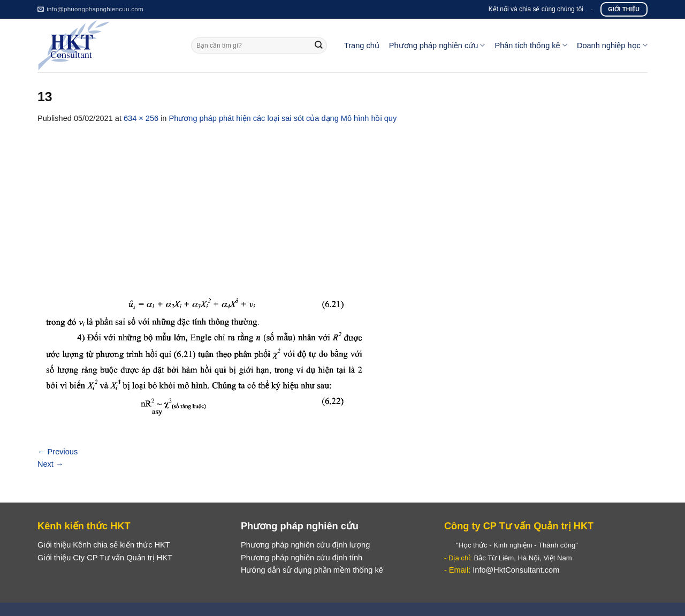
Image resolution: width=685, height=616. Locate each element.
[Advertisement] (342, 205)
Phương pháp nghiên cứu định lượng (305, 545)
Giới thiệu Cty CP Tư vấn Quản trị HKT (105, 558)
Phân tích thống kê (531, 45)
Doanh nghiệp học (612, 45)
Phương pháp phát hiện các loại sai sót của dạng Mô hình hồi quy (283, 118)
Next (51, 464)
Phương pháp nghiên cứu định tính (302, 558)
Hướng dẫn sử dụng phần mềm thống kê (312, 570)
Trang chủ (362, 45)
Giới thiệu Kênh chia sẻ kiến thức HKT (104, 545)
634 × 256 (141, 118)
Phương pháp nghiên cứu (437, 45)
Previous (58, 452)
